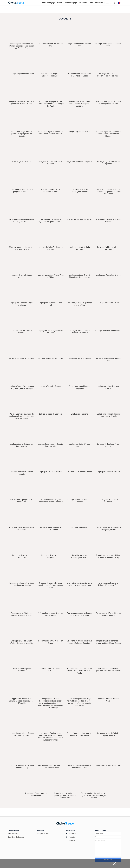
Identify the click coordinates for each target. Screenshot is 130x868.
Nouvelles (99, 3)
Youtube (72, 837)
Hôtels (60, 3)
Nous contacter (13, 834)
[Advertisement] (63, 863)
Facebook (73, 834)
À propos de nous (43, 834)
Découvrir (83, 3)
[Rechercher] (115, 3)
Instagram (73, 841)
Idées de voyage (71, 3)
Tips (91, 3)
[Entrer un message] (108, 848)
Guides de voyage (48, 3)
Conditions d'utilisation (16, 837)
